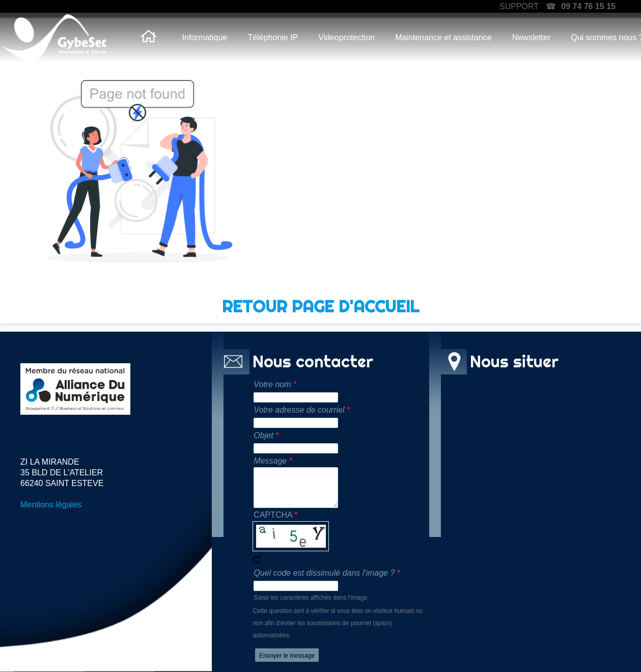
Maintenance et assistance (443, 37)
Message (270, 461)
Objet (263, 435)
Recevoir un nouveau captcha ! (257, 559)
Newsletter (532, 37)
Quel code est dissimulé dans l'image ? (324, 573)
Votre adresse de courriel (299, 410)
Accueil (149, 37)
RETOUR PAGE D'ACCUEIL (320, 306)
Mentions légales (51, 505)
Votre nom (272, 384)
